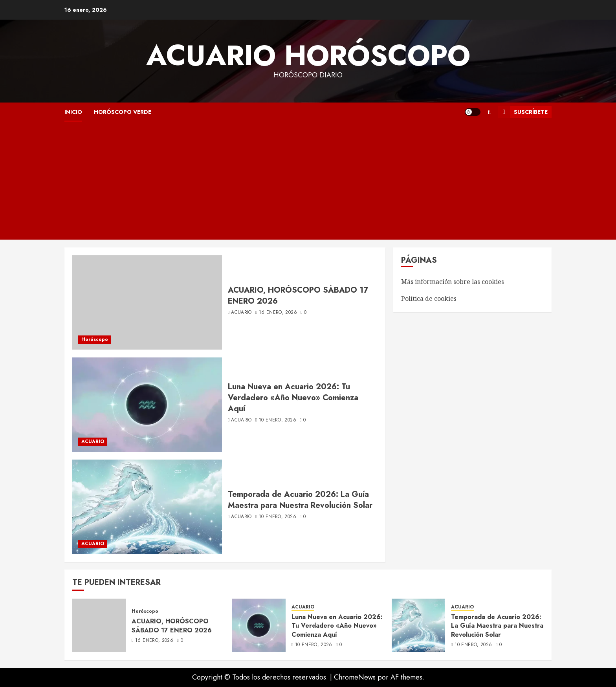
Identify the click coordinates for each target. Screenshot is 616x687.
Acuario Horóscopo (308, 55)
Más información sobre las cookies (453, 282)
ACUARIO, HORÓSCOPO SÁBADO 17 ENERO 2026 (298, 296)
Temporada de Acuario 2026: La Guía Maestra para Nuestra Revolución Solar (300, 500)
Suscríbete (523, 112)
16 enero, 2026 (278, 313)
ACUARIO (93, 442)
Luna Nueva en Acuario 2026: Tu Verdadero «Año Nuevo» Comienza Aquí (293, 398)
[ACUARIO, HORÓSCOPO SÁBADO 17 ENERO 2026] (147, 302)
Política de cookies (429, 299)
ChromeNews (355, 677)
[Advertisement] (308, 181)
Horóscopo (95, 339)
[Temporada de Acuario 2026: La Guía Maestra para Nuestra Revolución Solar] (147, 507)
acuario (241, 313)
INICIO (73, 112)
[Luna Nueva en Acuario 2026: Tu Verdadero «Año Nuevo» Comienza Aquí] (147, 405)
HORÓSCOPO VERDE (123, 112)
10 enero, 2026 (278, 420)
